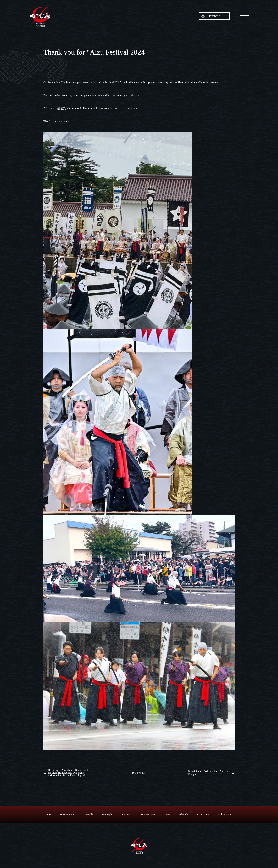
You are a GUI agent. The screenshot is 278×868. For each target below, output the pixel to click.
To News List (139, 773)
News (167, 814)
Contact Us (203, 814)
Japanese (214, 16)
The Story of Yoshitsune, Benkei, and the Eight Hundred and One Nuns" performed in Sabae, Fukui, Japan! (68, 773)
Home (48, 814)
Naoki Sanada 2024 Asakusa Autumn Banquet (208, 773)
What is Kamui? (69, 814)
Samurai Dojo (148, 814)
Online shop (224, 814)
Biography (107, 814)
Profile (89, 814)
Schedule (184, 814)
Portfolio (127, 814)
